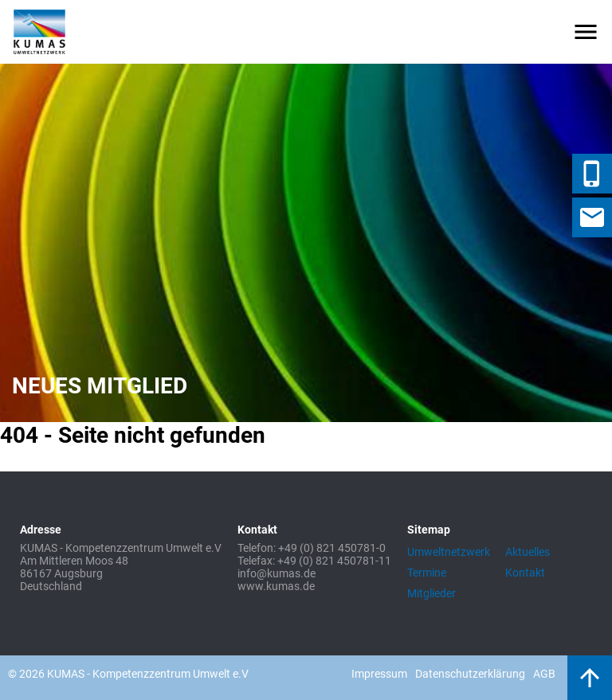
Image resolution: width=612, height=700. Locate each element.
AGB (544, 674)
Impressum (379, 674)
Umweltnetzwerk (449, 552)
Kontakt (525, 573)
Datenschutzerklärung (470, 674)
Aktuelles (528, 552)
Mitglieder (432, 593)
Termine (427, 573)
